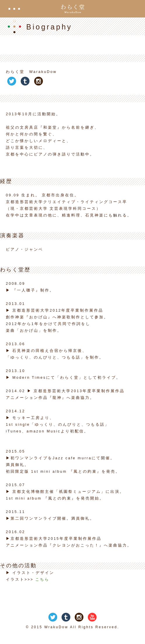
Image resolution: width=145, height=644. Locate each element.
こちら (42, 580)
